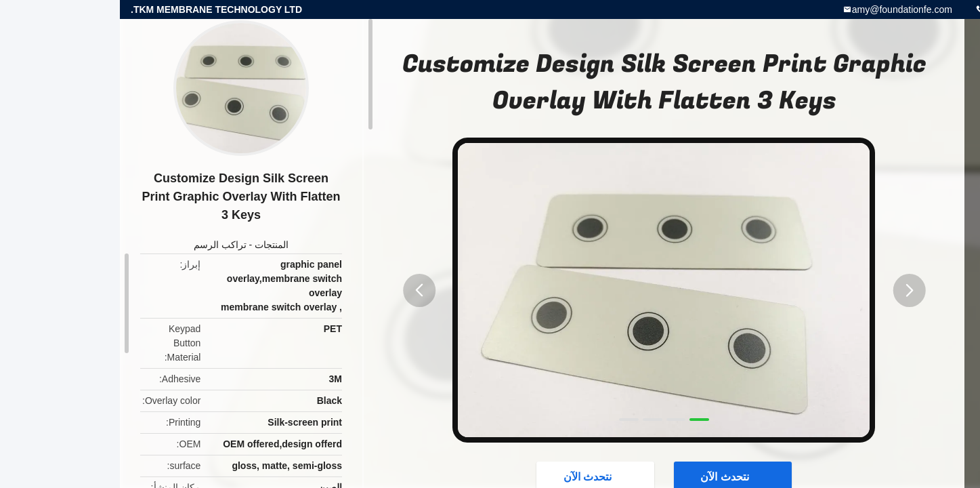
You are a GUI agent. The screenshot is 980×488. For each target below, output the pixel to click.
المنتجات (152, 245)
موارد (913, 187)
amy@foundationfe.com (782, 9)
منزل (912, 89)
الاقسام (912, 122)
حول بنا (912, 220)
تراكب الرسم (100, 245)
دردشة (912, 285)
